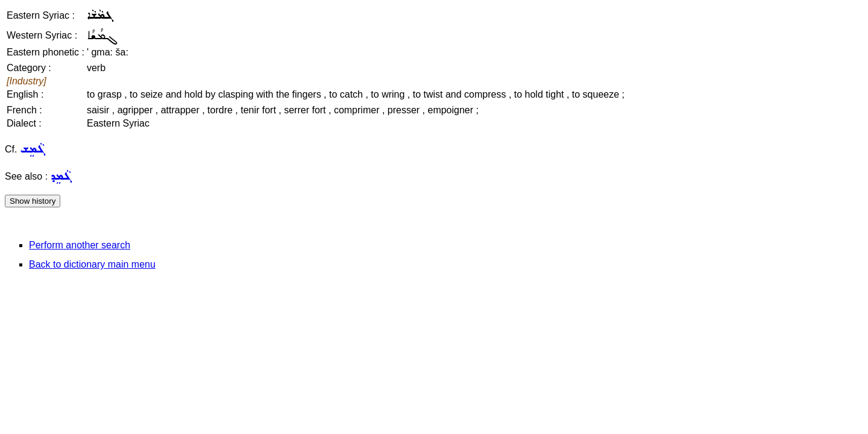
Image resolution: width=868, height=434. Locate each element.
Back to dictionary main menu (92, 264)
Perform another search (80, 245)
